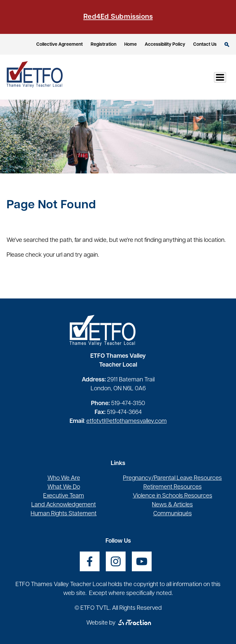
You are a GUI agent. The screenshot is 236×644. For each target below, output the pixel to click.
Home (131, 45)
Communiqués (173, 514)
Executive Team (64, 496)
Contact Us (205, 45)
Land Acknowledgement (64, 505)
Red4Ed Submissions (118, 17)
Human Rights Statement (64, 514)
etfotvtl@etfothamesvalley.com (127, 421)
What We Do (64, 487)
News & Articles (172, 505)
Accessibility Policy (165, 45)
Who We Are (64, 478)
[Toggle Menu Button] (220, 77)
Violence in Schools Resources (173, 496)
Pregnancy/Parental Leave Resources (172, 478)
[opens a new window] (90, 561)
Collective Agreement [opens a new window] (59, 45)
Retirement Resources (173, 487)
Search (227, 45)
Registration (103, 45)
